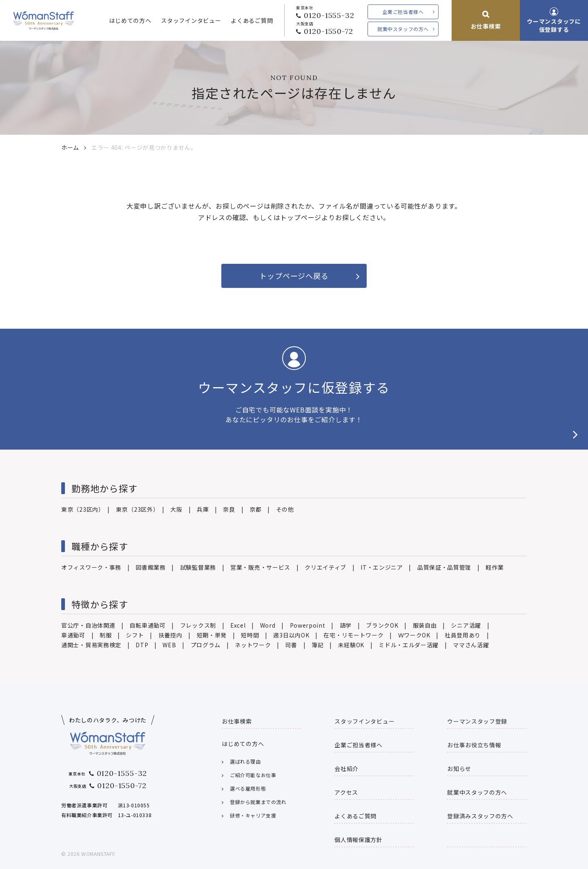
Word (268, 625)
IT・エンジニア (382, 567)
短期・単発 (212, 635)
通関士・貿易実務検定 (91, 645)
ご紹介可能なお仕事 (253, 775)
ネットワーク (253, 645)
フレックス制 (198, 625)
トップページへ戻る (294, 276)
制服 (106, 635)
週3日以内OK (291, 635)
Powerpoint (308, 625)
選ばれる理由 (245, 761)
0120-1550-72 (329, 31)
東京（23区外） (136, 509)
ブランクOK (382, 625)
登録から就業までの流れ (258, 802)
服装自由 (425, 625)
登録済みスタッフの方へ (480, 816)
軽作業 (494, 567)
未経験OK (351, 645)
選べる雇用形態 (248, 788)
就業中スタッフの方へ (403, 29)
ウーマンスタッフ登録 (477, 721)
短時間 (250, 635)
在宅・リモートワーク (353, 635)
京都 (255, 509)
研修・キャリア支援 (253, 815)
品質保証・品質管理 (444, 567)
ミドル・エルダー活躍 (409, 645)
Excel (238, 625)
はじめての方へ (130, 20)
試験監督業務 (198, 567)
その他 (285, 509)
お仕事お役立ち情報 (474, 745)
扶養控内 (170, 635)
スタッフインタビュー (191, 20)
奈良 (229, 509)
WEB (169, 645)
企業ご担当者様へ (403, 12)
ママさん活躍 (471, 645)
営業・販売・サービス (260, 567)
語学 (346, 625)
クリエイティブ (325, 567)
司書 (291, 645)
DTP (142, 645)
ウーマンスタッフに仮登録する (554, 25)
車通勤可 (73, 635)
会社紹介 (346, 769)
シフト (135, 635)
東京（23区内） (81, 509)
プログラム (206, 645)
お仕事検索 (486, 26)
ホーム (70, 147)
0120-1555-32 (329, 15)
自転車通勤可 (147, 625)
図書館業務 (151, 567)
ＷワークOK (414, 635)
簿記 (317, 645)
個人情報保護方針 (359, 840)
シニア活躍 (466, 625)
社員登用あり (463, 635)
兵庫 (203, 509)
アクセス (346, 792)
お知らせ (459, 769)
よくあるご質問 (252, 20)
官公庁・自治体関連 (88, 625)
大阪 (176, 509)
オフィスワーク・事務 (91, 567)
